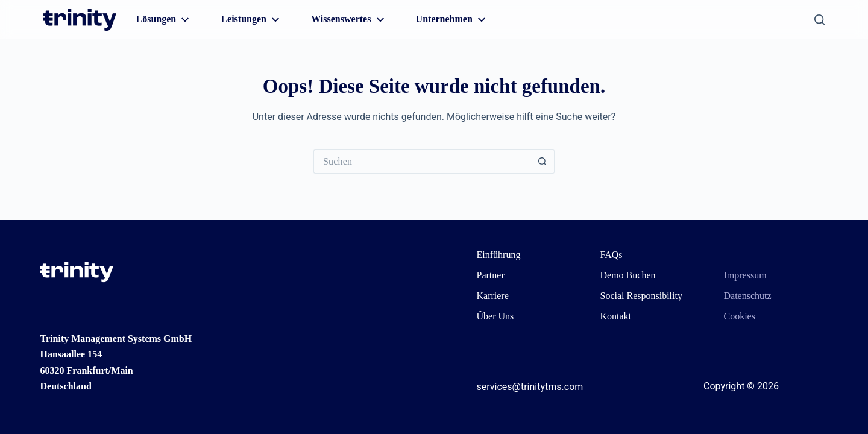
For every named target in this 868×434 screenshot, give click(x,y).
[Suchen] (819, 20)
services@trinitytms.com (530, 387)
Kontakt (616, 316)
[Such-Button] (542, 162)
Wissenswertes (349, 20)
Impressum (745, 275)
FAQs (612, 255)
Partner (491, 275)
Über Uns (495, 316)
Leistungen (252, 20)
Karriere (493, 296)
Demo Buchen (628, 275)
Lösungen (165, 20)
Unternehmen (452, 20)
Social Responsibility (641, 296)
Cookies (740, 316)
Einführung (499, 255)
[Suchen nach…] (422, 162)
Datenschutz (748, 296)
